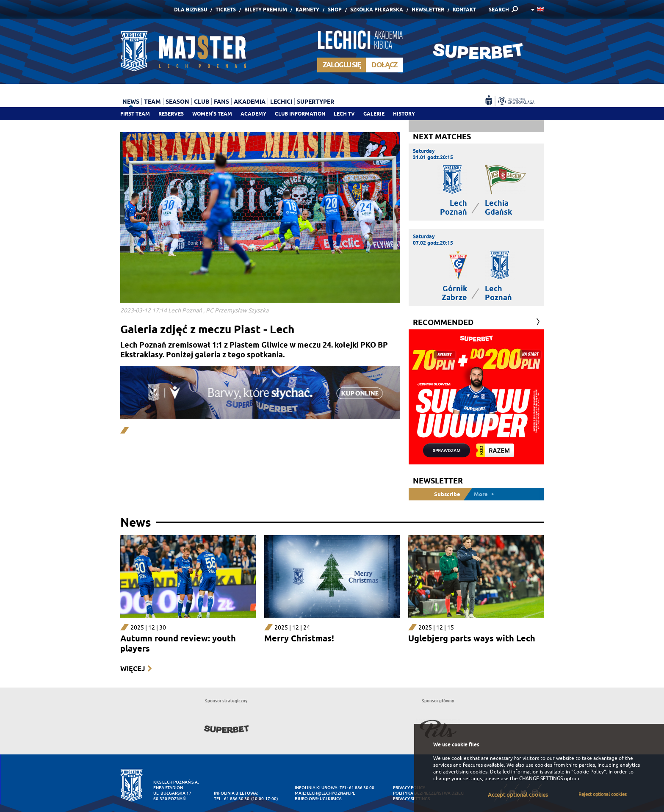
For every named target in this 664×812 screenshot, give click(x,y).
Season (177, 102)
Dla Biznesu (191, 10)
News (131, 102)
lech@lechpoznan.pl (331, 793)
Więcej (133, 669)
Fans (221, 102)
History (404, 114)
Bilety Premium (266, 10)
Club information (300, 114)
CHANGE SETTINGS (541, 779)
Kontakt (464, 10)
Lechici (281, 102)
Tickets (226, 10)
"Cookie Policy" (589, 772)
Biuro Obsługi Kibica (318, 799)
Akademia (250, 102)
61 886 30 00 (362, 788)
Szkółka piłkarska (377, 10)
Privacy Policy (409, 788)
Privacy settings (411, 799)
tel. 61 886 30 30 (232, 799)
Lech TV (344, 114)
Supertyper (315, 102)
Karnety (307, 10)
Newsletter (428, 10)
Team (152, 102)
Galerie (374, 114)
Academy (253, 114)
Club (202, 102)
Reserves (171, 114)
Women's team (212, 114)
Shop (335, 10)
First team (135, 114)
